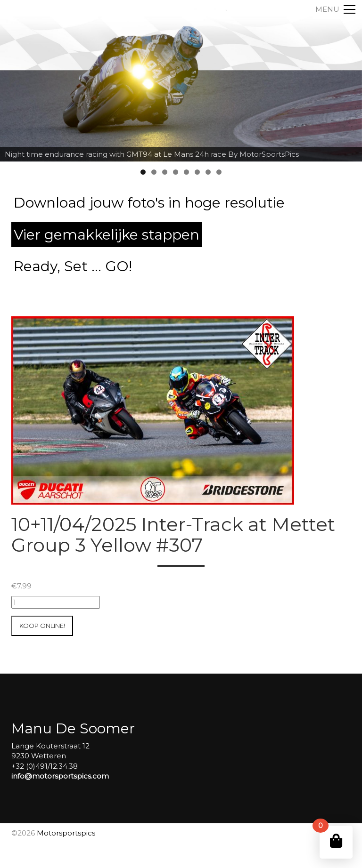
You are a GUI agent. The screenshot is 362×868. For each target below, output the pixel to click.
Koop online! (42, 626)
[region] (181, 81)
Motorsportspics (66, 833)
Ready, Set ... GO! (73, 266)
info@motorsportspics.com (60, 776)
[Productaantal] (56, 602)
